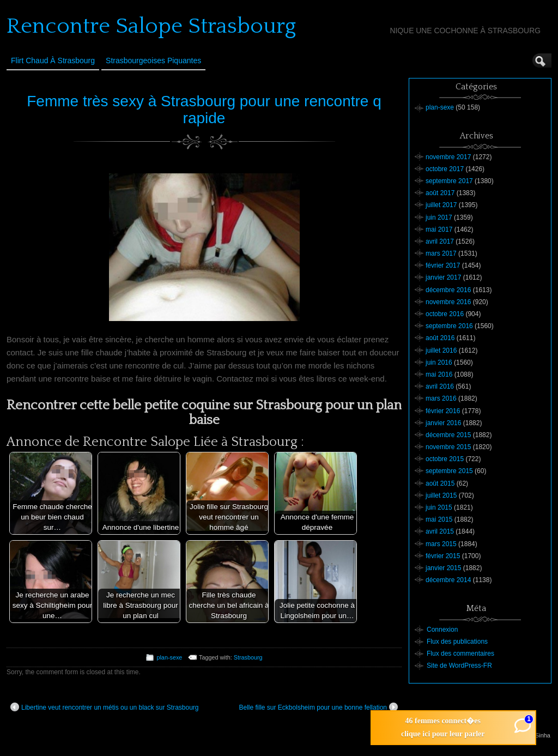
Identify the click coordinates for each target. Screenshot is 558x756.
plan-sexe (169, 657)
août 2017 (440, 193)
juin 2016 (439, 362)
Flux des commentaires (460, 654)
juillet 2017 (441, 205)
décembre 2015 (448, 435)
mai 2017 (439, 229)
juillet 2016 (441, 350)
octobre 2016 (445, 314)
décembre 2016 (448, 290)
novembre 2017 (448, 157)
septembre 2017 (449, 181)
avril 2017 (440, 241)
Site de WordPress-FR (459, 666)
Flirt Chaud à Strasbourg (53, 61)
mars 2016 (441, 398)
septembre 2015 (449, 471)
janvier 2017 (443, 277)
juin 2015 (439, 507)
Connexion (442, 630)
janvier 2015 (443, 568)
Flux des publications (457, 642)
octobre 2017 (445, 169)
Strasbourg (248, 657)
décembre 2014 (448, 580)
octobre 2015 (445, 459)
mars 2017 (441, 253)
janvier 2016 (443, 423)
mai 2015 (439, 519)
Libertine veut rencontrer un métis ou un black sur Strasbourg (105, 707)
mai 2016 (439, 374)
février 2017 (443, 265)
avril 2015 (440, 531)
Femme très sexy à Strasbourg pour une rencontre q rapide (204, 110)
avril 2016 (440, 386)
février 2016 (443, 411)
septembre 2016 (449, 326)
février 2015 (443, 556)
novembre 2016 (448, 302)
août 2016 (440, 338)
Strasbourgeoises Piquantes (153, 61)
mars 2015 (441, 544)
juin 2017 (439, 217)
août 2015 (440, 483)
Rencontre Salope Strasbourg (151, 26)
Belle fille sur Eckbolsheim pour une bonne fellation (319, 707)
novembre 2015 (448, 447)
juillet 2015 (441, 495)
